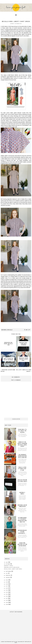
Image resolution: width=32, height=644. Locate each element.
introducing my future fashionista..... (22, 532)
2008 (7, 604)
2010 (7, 600)
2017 (7, 586)
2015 (7, 590)
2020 (7, 580)
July (7, 573)
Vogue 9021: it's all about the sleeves (22, 431)
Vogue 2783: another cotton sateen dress (22, 544)
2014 (7, 592)
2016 (7, 588)
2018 (7, 584)
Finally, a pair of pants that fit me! (22, 469)
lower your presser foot (7, 642)
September (9, 571)
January (8, 577)
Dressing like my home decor (12, 567)
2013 (7, 594)
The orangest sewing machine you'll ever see (22, 456)
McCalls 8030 (13, 75)
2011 (7, 598)
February (8, 575)
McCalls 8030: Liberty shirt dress (13, 569)
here (7, 31)
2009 (7, 602)
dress (5, 330)
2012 (7, 596)
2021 (7, 562)
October (8, 564)
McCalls (10, 330)
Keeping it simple (9, 566)
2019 (7, 582)
